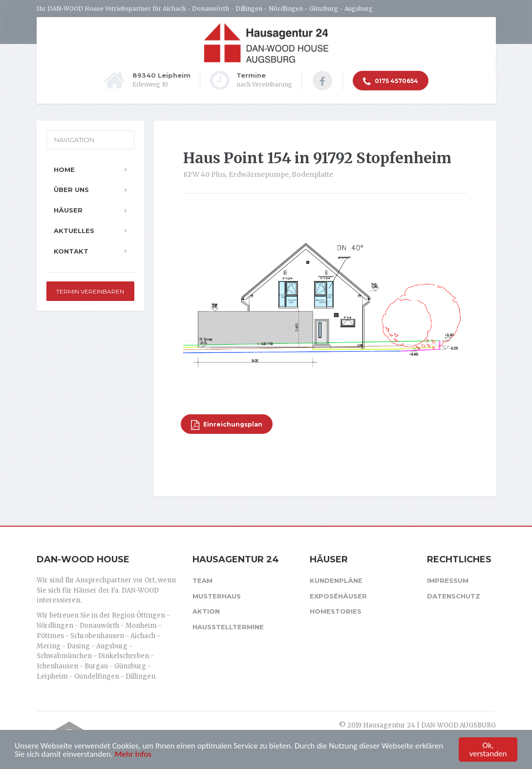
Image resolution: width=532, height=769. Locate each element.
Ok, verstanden (488, 750)
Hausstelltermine (228, 627)
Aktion (206, 611)
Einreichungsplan (227, 425)
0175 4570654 (391, 82)
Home (64, 170)
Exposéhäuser (338, 596)
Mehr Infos (133, 755)
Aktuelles (74, 231)
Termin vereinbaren (90, 291)
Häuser (68, 210)
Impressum (448, 580)
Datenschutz (454, 596)
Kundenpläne (336, 580)
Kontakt (71, 251)
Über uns (71, 190)
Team (202, 580)
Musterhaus (217, 596)
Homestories (336, 611)
